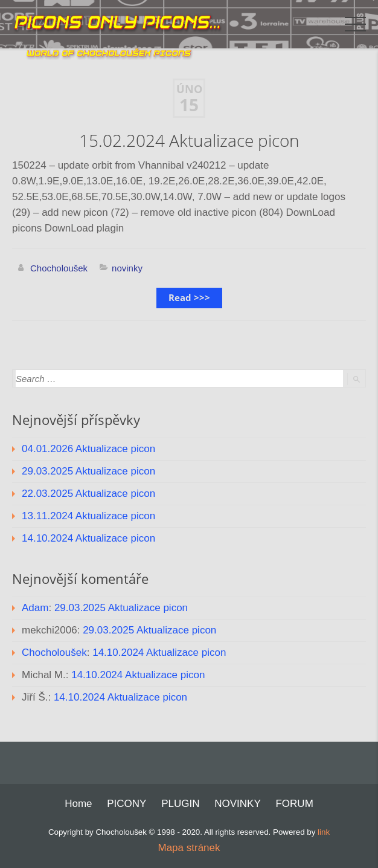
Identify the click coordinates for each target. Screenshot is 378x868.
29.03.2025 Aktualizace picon (88, 471)
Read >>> (189, 298)
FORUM (294, 804)
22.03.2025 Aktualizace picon (88, 494)
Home (78, 804)
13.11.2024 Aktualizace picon (88, 516)
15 (189, 105)
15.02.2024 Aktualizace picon (189, 141)
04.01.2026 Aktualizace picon (88, 449)
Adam (35, 608)
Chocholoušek (59, 268)
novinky (127, 268)
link (324, 832)
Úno (189, 89)
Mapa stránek (189, 848)
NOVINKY (238, 804)
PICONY (127, 804)
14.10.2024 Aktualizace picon (88, 538)
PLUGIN (180, 804)
